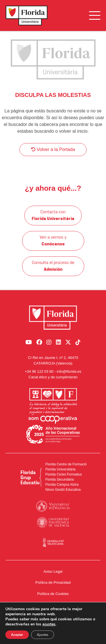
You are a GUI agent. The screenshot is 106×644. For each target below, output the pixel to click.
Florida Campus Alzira (62, 485)
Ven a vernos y (53, 241)
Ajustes (43, 635)
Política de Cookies (53, 594)
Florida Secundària (60, 479)
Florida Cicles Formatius (63, 474)
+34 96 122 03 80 (39, 371)
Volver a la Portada (53, 149)
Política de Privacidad (53, 582)
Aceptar (17, 635)
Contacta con (53, 216)
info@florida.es (69, 371)
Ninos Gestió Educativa (63, 490)
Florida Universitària (60, 469)
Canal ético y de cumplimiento (53, 377)
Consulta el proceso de (53, 266)
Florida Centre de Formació (66, 464)
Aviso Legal (53, 571)
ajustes (49, 624)
